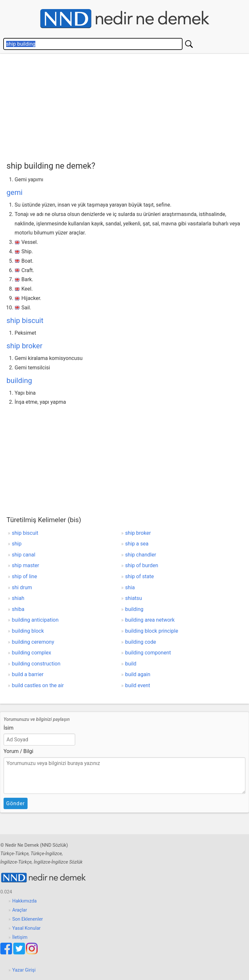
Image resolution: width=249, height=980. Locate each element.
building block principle (152, 631)
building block (28, 631)
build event (138, 685)
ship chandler (141, 555)
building (19, 380)
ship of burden (142, 565)
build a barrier (28, 674)
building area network (150, 620)
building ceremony (33, 642)
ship (17, 544)
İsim (9, 728)
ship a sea (137, 544)
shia (130, 587)
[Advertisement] (128, 106)
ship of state (139, 576)
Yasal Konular (26, 928)
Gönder (16, 803)
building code (141, 642)
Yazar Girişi (24, 970)
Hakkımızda (24, 901)
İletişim (20, 937)
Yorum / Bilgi (18, 751)
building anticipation (35, 620)
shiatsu (134, 598)
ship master (26, 565)
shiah (18, 598)
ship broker (24, 346)
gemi (15, 192)
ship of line (25, 576)
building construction (36, 664)
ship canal (24, 555)
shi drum (22, 587)
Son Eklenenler (28, 919)
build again (138, 674)
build (131, 664)
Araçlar (20, 910)
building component (148, 653)
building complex (32, 653)
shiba (18, 609)
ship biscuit (25, 320)
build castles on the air (38, 685)
